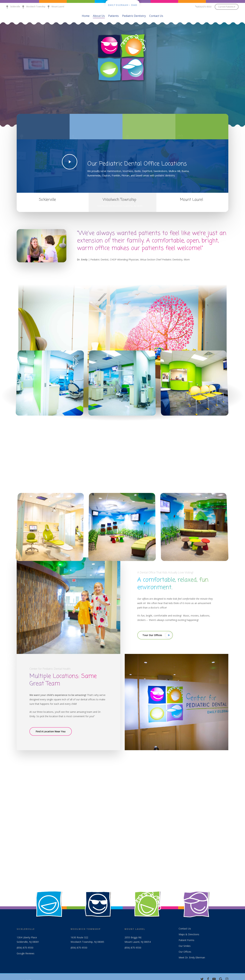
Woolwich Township (33, 7)
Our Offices (185, 952)
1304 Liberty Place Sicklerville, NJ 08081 (48, 206)
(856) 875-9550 (25, 948)
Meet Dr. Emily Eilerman (192, 958)
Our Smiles (185, 946)
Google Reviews (26, 954)
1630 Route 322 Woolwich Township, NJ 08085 (120, 206)
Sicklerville (12, 7)
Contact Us (185, 929)
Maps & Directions (189, 935)
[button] (155, 635)
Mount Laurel (55, 7)
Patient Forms (186, 940)
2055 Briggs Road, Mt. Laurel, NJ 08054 (192, 206)
